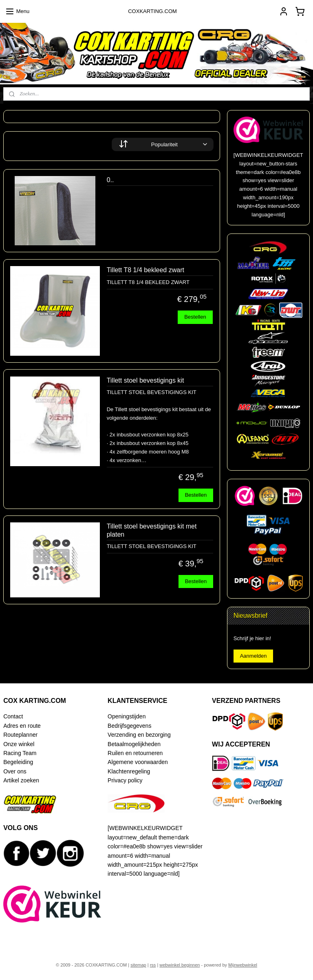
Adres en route (22, 726)
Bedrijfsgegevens (129, 726)
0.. (110, 180)
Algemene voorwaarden (138, 762)
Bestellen (195, 317)
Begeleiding (18, 762)
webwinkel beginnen (180, 965)
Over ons (15, 771)
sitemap (138, 965)
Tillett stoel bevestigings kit (145, 380)
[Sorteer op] (163, 144)
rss (153, 965)
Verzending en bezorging (139, 735)
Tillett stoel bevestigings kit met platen (152, 530)
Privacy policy (125, 780)
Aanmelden (253, 656)
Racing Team (20, 753)
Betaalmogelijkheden (134, 744)
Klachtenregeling (129, 771)
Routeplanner (20, 735)
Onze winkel (19, 744)
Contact (13, 716)
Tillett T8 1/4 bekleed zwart (145, 270)
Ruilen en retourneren (135, 753)
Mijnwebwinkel (243, 965)
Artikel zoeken (21, 780)
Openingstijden (127, 716)
